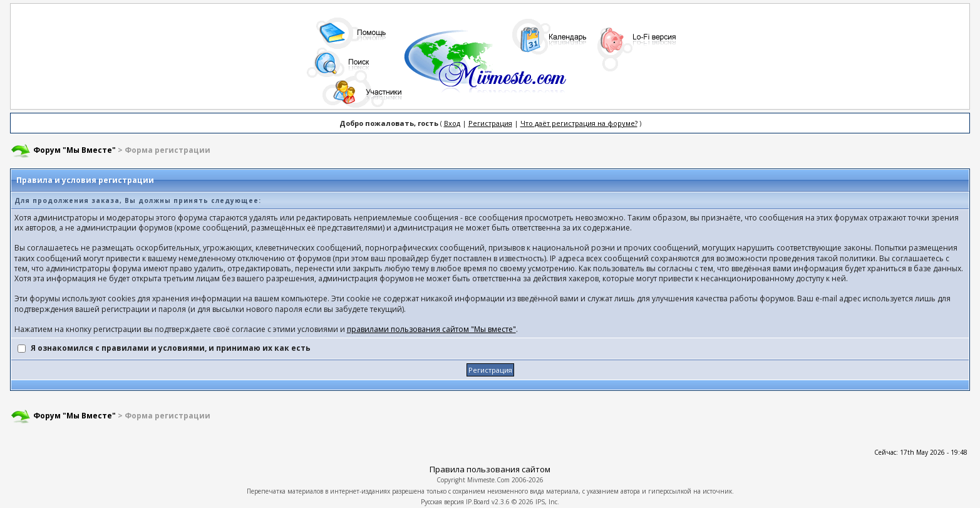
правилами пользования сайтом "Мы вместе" (431, 329)
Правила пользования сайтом (490, 469)
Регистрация (490, 123)
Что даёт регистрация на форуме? (579, 123)
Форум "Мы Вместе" (75, 150)
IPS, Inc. (547, 502)
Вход (452, 123)
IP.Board (478, 502)
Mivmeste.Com (488, 480)
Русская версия (442, 502)
